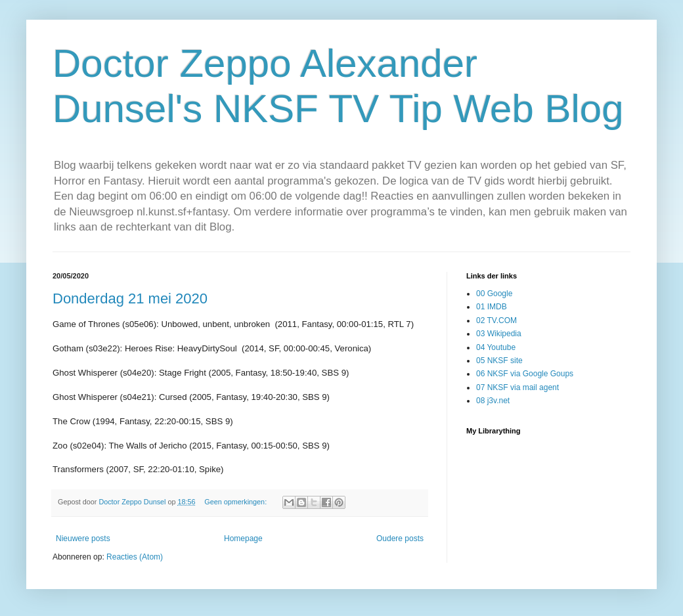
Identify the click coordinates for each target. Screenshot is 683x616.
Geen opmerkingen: (236, 502)
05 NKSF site (499, 361)
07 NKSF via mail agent (518, 387)
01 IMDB (492, 307)
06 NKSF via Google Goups (525, 374)
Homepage (243, 539)
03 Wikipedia (499, 334)
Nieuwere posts (83, 539)
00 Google (494, 294)
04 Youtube (496, 347)
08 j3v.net (493, 401)
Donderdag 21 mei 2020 (130, 298)
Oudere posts (400, 539)
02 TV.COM (496, 320)
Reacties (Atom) (135, 557)
